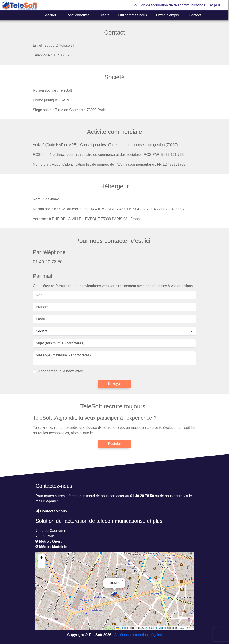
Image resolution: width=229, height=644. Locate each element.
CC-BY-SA (186, 628)
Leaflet (122, 628)
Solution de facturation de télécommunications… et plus (176, 5)
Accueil (51, 15)
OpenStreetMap (154, 628)
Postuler (114, 444)
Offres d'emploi (168, 15)
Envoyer (114, 384)
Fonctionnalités (78, 15)
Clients (104, 15)
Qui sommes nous (133, 15)
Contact (195, 15)
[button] (114, 594)
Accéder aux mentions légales (138, 635)
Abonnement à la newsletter (60, 371)
